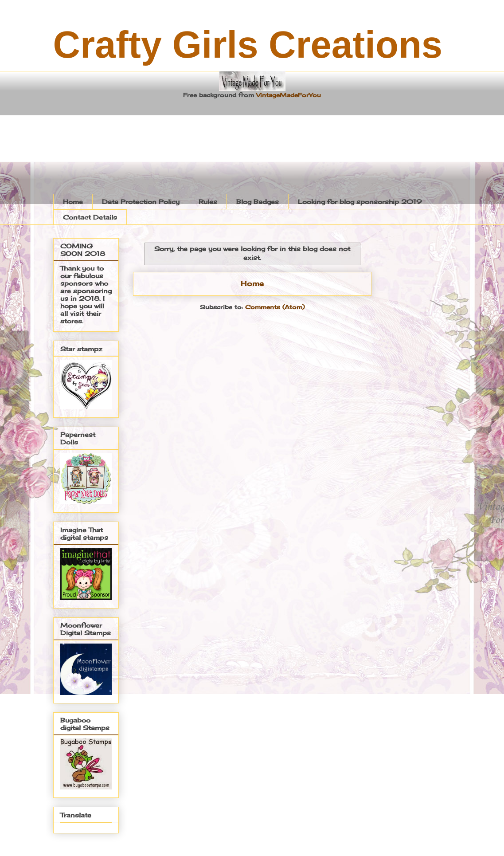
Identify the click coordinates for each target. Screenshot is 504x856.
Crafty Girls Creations (248, 45)
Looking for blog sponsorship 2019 (360, 202)
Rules (208, 202)
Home (73, 202)
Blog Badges (258, 202)
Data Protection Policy (141, 202)
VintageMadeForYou (287, 95)
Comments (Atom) (275, 307)
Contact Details (90, 217)
